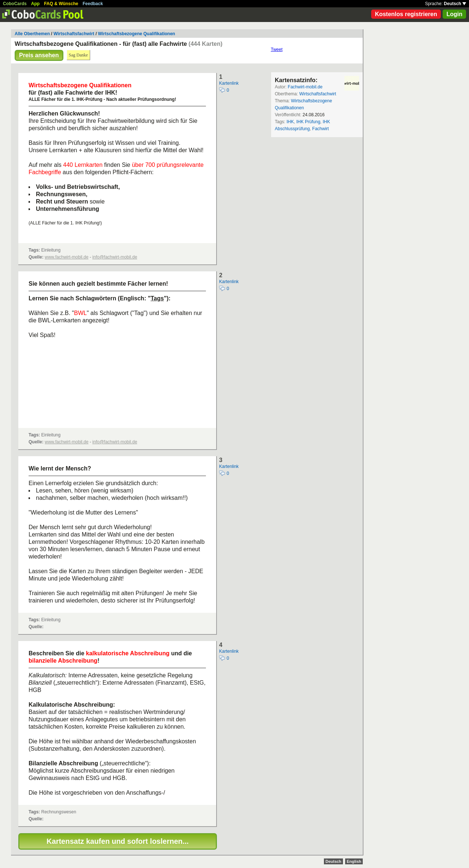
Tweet (277, 50)
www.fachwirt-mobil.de (67, 257)
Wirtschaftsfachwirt (74, 34)
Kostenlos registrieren (406, 14)
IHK (290, 122)
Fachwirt (320, 129)
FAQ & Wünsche (61, 4)
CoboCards (15, 4)
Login (454, 14)
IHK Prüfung (308, 122)
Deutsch (455, 4)
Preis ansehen (39, 55)
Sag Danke (78, 55)
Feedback (93, 4)
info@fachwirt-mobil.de (115, 257)
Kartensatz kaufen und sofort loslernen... (118, 841)
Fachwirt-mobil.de (305, 87)
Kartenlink (229, 83)
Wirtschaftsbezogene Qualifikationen (136, 34)
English (354, 861)
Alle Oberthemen (32, 34)
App (35, 4)
